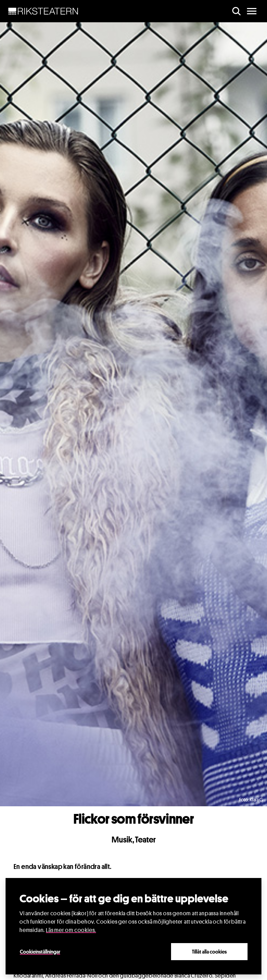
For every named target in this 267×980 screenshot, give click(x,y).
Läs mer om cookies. (71, 930)
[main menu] (252, 11)
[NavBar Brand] (43, 11)
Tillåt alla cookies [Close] (209, 951)
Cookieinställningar (40, 951)
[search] (236, 11)
